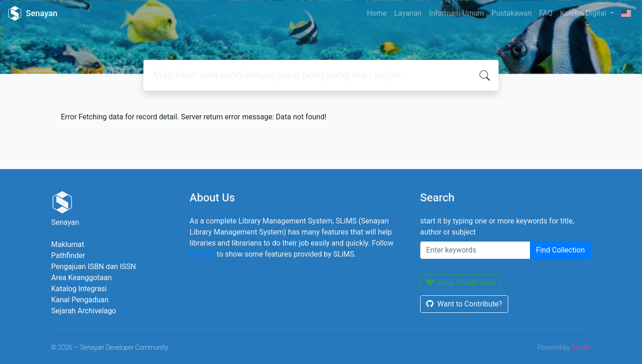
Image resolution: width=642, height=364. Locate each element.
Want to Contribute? (464, 304)
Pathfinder (68, 255)
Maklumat (68, 244)
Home (377, 13)
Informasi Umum (456, 13)
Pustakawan (512, 13)
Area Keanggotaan (81, 278)
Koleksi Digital (584, 13)
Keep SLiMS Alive (461, 283)
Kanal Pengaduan (80, 300)
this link (202, 254)
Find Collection (560, 250)
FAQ (546, 13)
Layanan (408, 13)
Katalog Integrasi (79, 289)
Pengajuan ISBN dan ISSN (94, 267)
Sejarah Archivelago (84, 311)
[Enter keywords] (475, 250)
